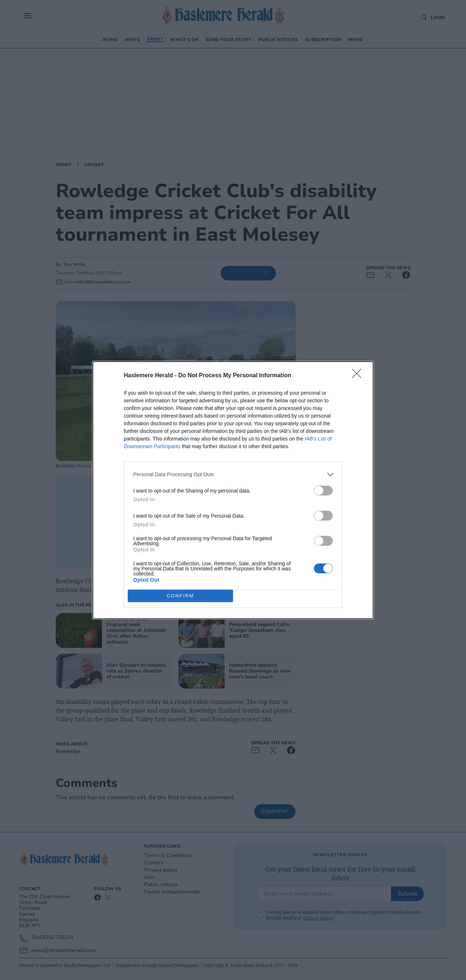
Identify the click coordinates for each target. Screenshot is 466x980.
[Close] (359, 376)
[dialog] (233, 490)
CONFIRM (180, 596)
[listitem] (233, 475)
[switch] (323, 491)
